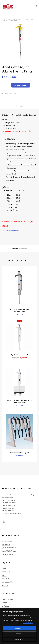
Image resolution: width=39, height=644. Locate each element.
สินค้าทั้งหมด (6, 572)
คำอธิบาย (19, 106)
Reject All (20, 639)
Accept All (19, 628)
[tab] (19, 106)
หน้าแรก (4, 568)
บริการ (4, 575)
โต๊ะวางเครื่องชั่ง (7, 541)
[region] (19, 626)
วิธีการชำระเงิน (6, 579)
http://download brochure (10, 231)
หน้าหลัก (4, 19)
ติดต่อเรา (5, 585)
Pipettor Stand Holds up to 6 (19, 453)
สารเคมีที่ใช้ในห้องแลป (9, 551)
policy (3, 522)
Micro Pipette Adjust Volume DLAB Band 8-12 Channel (19, 401)
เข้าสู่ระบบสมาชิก (7, 599)
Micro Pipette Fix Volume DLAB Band (19, 355)
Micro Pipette (12, 19)
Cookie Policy (28, 623)
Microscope (6, 544)
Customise (19, 634)
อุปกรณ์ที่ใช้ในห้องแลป (9, 548)
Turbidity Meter (7, 554)
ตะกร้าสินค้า (5, 606)
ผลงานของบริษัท (7, 582)
